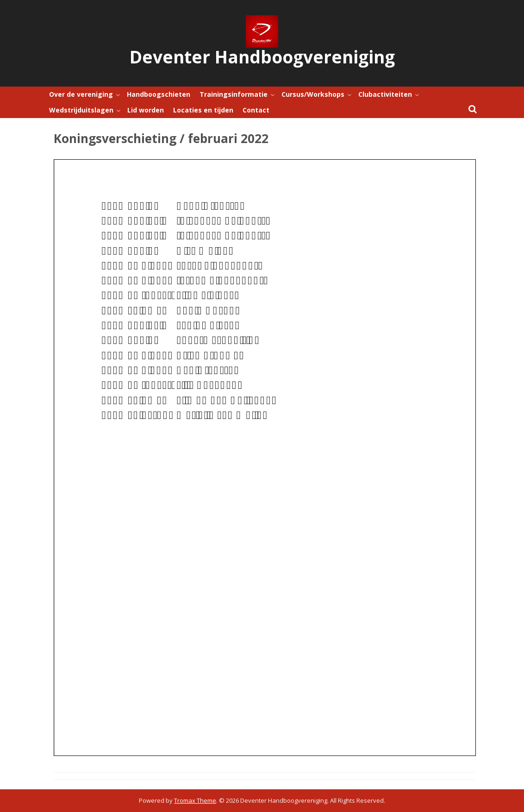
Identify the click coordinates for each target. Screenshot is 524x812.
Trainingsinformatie (234, 94)
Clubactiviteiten (385, 94)
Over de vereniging (81, 94)
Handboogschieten (159, 94)
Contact (256, 110)
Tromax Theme (195, 800)
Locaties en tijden (203, 110)
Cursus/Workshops (313, 94)
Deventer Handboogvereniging (262, 57)
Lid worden (146, 110)
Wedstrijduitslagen (81, 110)
